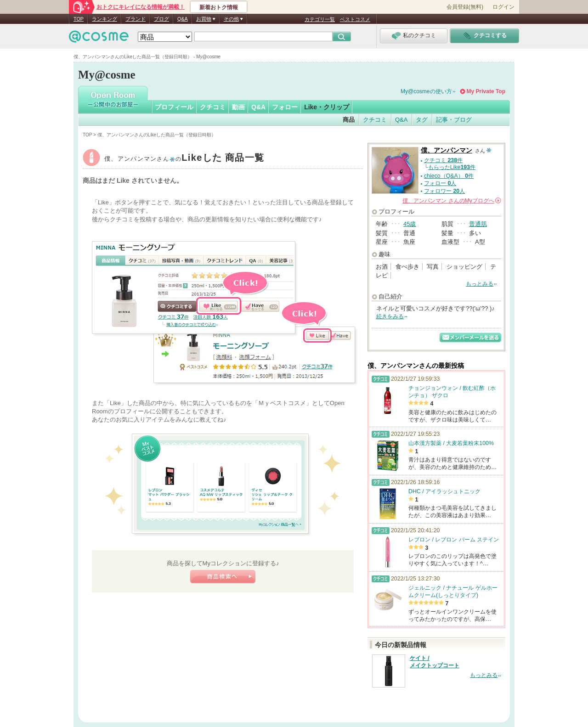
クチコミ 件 (443, 160)
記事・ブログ (454, 120)
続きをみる (390, 316)
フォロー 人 (440, 183)
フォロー (285, 107)
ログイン (503, 7)
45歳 (410, 224)
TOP (79, 19)
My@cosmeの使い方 (426, 91)
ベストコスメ (355, 19)
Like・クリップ (327, 107)
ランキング (105, 19)
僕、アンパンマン (184, 159)
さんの (452, 201)
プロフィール (174, 107)
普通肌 (478, 224)
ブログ (161, 19)
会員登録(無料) (465, 7)
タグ (422, 120)
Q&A (183, 19)
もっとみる (480, 284)
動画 (238, 107)
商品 (349, 120)
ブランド (136, 19)
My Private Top (486, 91)
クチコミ (213, 107)
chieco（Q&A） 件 (449, 176)
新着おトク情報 (219, 7)
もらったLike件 (452, 167)
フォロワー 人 (444, 191)
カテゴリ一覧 (320, 19)
